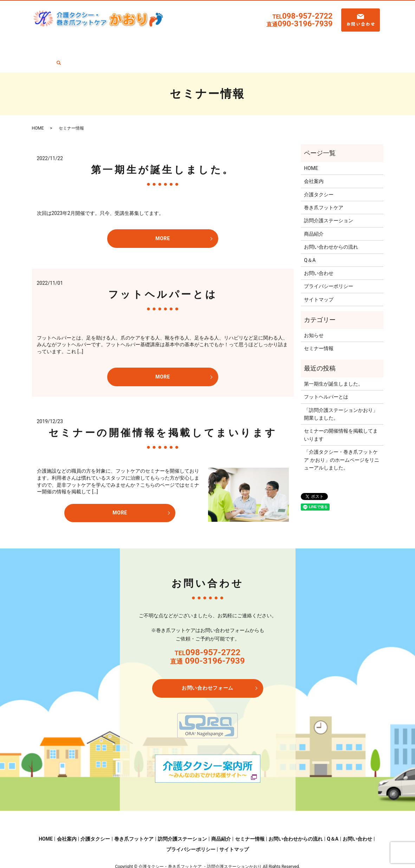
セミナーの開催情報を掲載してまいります (163, 410)
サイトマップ (319, 276)
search (370, 43)
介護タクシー (106, 42)
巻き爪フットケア (146, 42)
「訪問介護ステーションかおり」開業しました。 (341, 391)
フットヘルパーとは (163, 271)
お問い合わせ (319, 250)
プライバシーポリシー (329, 263)
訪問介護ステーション (196, 42)
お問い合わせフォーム (207, 665)
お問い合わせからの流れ (314, 42)
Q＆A (352, 42)
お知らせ (314, 312)
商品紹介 (236, 42)
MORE (163, 216)
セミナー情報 (266, 42)
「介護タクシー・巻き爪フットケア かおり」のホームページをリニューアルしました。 (341, 437)
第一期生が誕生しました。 (163, 147)
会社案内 (76, 42)
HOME (53, 42)
